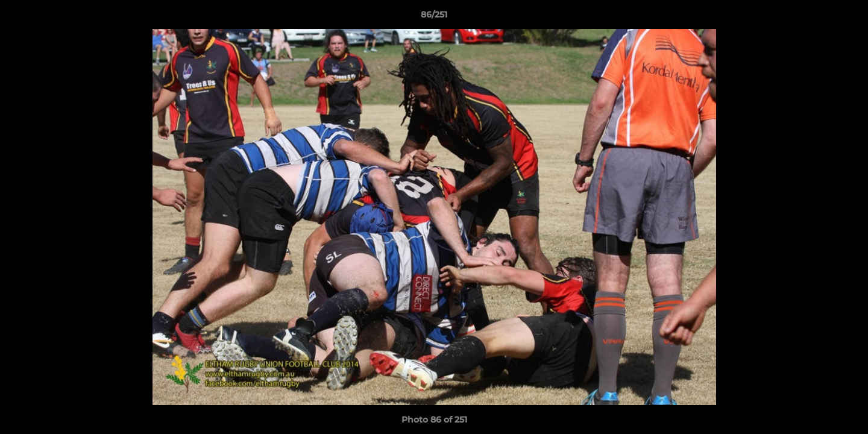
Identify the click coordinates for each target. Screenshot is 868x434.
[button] (846, 17)
